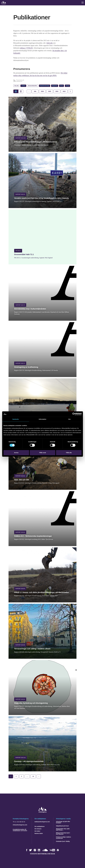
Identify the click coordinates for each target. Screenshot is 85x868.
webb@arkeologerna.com (42, 822)
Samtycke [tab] (16, 419)
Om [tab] (69, 419)
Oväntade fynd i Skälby (63, 841)
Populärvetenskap (45, 86)
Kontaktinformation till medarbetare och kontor (20, 830)
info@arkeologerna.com (20, 825)
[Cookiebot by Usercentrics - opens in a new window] (74, 414)
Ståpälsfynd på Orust (62, 826)
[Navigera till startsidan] (42, 812)
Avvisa (16, 453)
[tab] (42, 91)
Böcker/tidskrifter (33, 86)
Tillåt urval (42, 453)
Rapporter (55, 86)
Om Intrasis (38, 829)
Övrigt (67, 86)
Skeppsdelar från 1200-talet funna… (63, 829)
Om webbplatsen (39, 826)
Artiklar (23, 86)
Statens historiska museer (42, 854)
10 (33, 776)
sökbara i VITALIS (26, 48)
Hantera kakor (39, 833)
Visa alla (17, 86)
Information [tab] (43, 419)
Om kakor (37, 831)
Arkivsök (50, 43)
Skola (61, 86)
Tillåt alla (69, 453)
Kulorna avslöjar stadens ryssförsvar (64, 837)
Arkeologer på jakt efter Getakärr (63, 822)
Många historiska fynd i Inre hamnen (63, 833)
